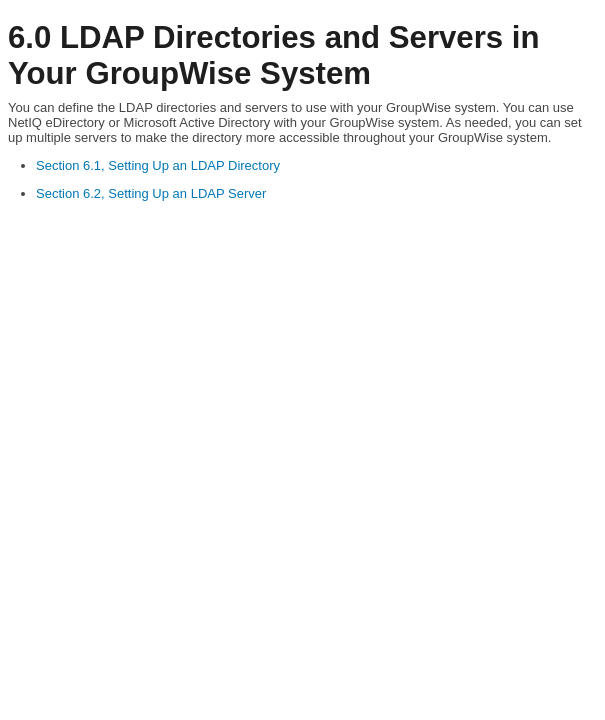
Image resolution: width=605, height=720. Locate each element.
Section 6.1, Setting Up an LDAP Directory (158, 165)
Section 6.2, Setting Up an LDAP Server (151, 193)
